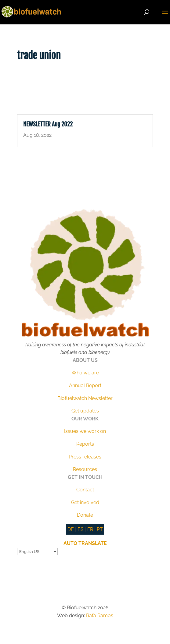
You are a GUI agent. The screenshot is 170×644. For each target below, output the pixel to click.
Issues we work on (85, 431)
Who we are (85, 373)
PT (100, 529)
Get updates (85, 411)
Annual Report (85, 386)
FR (90, 529)
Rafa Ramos (100, 616)
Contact (85, 490)
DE (71, 529)
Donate (85, 515)
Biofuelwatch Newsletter (85, 398)
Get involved (85, 502)
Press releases (85, 457)
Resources (85, 469)
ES (81, 529)
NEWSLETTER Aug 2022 (48, 124)
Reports (85, 444)
